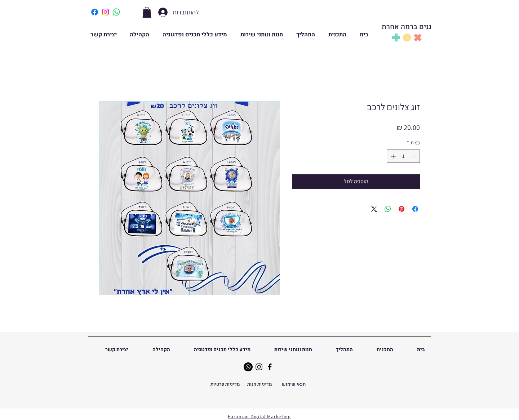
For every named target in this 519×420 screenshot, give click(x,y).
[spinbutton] (403, 156)
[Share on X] (374, 209)
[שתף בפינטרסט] (402, 209)
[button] (147, 12)
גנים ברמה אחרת (407, 27)
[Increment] (392, 156)
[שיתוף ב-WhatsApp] (388, 209)
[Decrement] (414, 156)
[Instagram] (259, 367)
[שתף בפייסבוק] (415, 209)
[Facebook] (270, 367)
